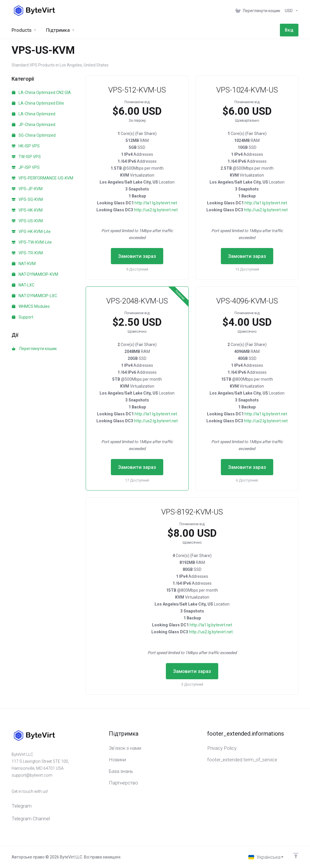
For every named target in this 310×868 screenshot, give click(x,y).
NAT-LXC (23, 285)
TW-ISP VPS (26, 157)
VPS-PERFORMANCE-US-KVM (43, 178)
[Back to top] (296, 856)
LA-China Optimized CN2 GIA (41, 92)
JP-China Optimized (34, 125)
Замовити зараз (137, 256)
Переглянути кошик (34, 349)
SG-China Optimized (34, 135)
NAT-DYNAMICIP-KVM (35, 274)
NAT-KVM (24, 264)
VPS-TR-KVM (27, 253)
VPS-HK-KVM (27, 210)
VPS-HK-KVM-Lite (31, 232)
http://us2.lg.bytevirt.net (156, 210)
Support (23, 317)
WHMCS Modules (31, 306)
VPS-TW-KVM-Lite (32, 242)
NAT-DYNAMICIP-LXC (34, 296)
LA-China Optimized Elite (38, 103)
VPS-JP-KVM (27, 189)
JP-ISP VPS (26, 167)
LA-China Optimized (34, 114)
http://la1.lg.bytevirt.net (156, 203)
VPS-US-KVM (27, 221)
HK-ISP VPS (26, 146)
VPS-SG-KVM (27, 199)
